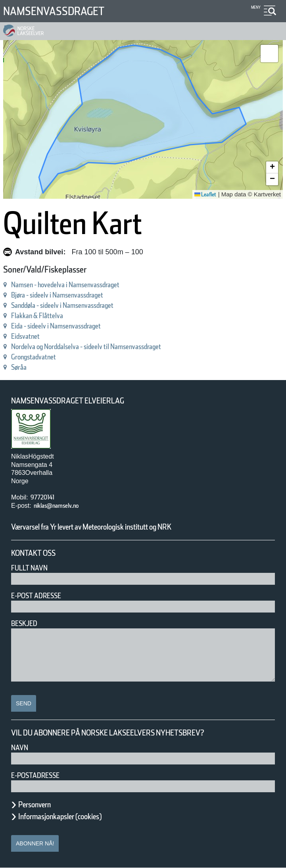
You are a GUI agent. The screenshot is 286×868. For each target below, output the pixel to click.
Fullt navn (33, 568)
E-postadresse (40, 775)
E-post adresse (42, 596)
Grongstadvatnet (41, 357)
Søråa (21, 367)
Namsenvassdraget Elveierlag (79, 401)
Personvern (40, 805)
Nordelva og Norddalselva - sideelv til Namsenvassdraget (113, 347)
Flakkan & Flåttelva (45, 316)
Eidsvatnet (30, 336)
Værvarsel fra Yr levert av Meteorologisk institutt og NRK (124, 527)
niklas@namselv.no (64, 506)
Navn (21, 748)
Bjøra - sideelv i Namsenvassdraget (74, 295)
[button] (269, 54)
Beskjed (27, 623)
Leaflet (203, 194)
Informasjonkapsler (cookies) (75, 816)
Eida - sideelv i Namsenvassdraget (73, 326)
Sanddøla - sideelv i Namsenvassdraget (82, 305)
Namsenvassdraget (64, 11)
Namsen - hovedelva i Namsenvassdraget (85, 285)
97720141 (47, 497)
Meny (255, 7)
